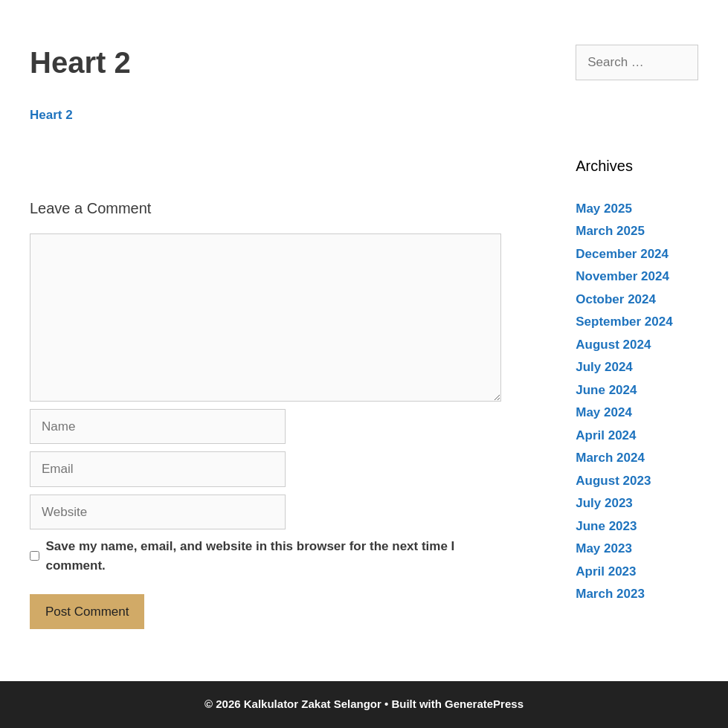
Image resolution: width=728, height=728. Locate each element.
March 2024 (610, 458)
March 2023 (610, 594)
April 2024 (606, 435)
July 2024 (604, 367)
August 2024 (613, 345)
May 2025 (604, 209)
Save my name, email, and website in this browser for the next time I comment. (251, 556)
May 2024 (604, 412)
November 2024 (622, 276)
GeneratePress (484, 704)
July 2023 (604, 503)
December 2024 (622, 254)
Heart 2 (51, 115)
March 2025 (610, 231)
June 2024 (606, 390)
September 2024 (624, 322)
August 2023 (613, 481)
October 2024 (616, 299)
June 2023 (606, 526)
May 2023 (604, 548)
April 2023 (606, 571)
